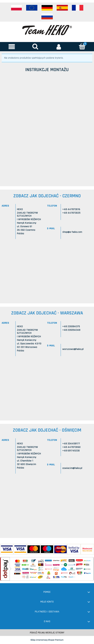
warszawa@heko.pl (73, 349)
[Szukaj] (35, 46)
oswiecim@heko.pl (72, 468)
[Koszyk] (82, 46)
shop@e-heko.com (72, 232)
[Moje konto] (59, 47)
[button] (12, 47)
